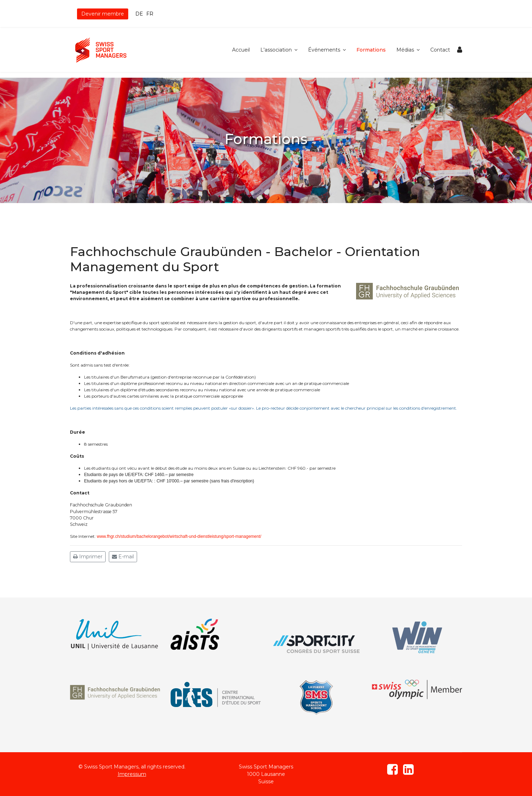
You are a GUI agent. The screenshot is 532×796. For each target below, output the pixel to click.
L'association (276, 50)
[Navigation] (460, 50)
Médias (405, 50)
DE (139, 14)
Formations (371, 50)
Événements (324, 50)
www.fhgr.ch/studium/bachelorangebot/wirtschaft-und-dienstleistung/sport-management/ (179, 536)
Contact (440, 50)
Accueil (241, 50)
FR (150, 14)
